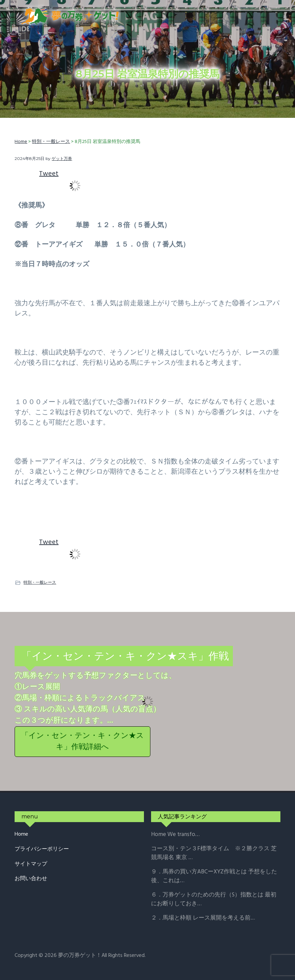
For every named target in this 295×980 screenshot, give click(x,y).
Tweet (49, 174)
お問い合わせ (31, 879)
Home (21, 834)
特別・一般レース (40, 582)
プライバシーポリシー (42, 849)
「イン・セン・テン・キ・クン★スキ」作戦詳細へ (82, 742)
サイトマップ (31, 864)
